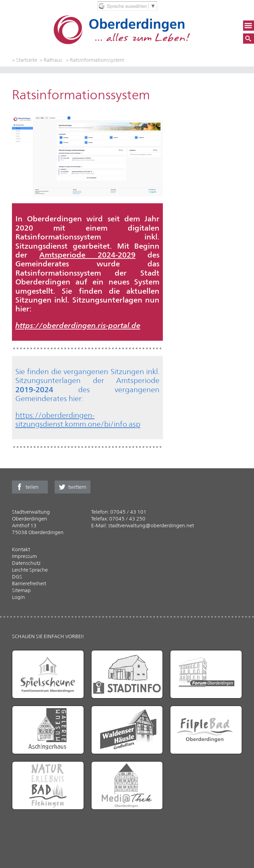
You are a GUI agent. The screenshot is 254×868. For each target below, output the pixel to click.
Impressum (24, 556)
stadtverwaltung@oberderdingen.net (151, 525)
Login (18, 597)
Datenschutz (26, 563)
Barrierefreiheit (29, 583)
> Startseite (25, 60)
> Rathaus (51, 60)
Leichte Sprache (30, 570)
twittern (77, 487)
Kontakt (21, 549)
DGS (17, 577)
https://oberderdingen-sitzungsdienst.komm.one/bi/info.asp (78, 420)
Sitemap (21, 590)
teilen (32, 487)
